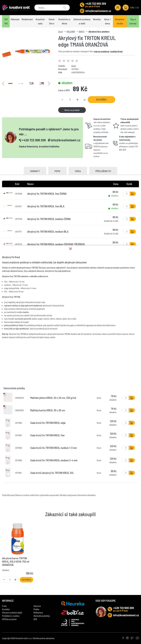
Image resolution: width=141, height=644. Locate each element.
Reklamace (38, 612)
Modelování (27, 19)
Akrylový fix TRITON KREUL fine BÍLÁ (46, 206)
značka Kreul (116, 51)
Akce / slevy (107, 21)
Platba (36, 609)
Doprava (37, 606)
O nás (4, 606)
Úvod (60, 31)
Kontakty (6, 609)
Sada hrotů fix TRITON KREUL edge (48, 423)
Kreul (74, 66)
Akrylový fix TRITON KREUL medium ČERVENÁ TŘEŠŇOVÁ (56, 244)
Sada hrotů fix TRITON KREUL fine (47, 435)
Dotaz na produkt (72, 110)
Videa (78, 171)
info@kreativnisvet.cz (98, 11)
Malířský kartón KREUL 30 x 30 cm (48, 410)
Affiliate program (9, 619)
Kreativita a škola (64, 21)
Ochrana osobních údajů (12, 612)
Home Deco (52, 21)
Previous (3, 83)
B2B (35, 619)
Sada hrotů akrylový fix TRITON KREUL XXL (52, 473)
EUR (137, 7)
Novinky (97, 19)
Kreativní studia (120, 21)
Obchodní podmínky (42, 616)
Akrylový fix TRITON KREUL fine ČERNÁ (47, 194)
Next (49, 83)
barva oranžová (102, 51)
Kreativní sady (40, 21)
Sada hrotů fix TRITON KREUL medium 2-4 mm (54, 460)
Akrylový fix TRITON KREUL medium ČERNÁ (49, 219)
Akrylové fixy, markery (99, 31)
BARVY (82, 31)
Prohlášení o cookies (11, 616)
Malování (15, 19)
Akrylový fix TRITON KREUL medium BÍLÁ (48, 232)
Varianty (35, 171)
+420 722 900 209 (96, 4)
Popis (57, 171)
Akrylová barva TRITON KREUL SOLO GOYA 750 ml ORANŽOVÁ (16, 561)
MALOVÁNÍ (71, 31)
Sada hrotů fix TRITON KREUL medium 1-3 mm (54, 448)
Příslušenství (103, 171)
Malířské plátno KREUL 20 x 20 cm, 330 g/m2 (53, 398)
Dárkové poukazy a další (82, 21)
